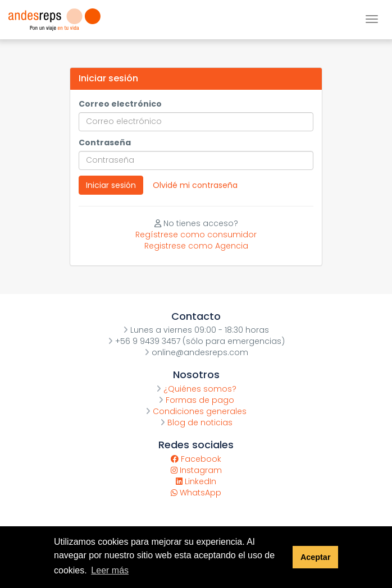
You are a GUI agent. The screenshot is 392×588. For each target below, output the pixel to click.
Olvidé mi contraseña (195, 185)
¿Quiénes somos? (196, 389)
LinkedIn (196, 481)
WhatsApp (196, 493)
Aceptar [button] (316, 557)
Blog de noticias (196, 422)
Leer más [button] (110, 570)
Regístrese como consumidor (196, 235)
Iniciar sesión (111, 185)
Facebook (196, 459)
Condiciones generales (196, 411)
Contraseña (105, 143)
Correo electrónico (120, 104)
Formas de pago (196, 400)
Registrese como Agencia (196, 246)
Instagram (196, 470)
